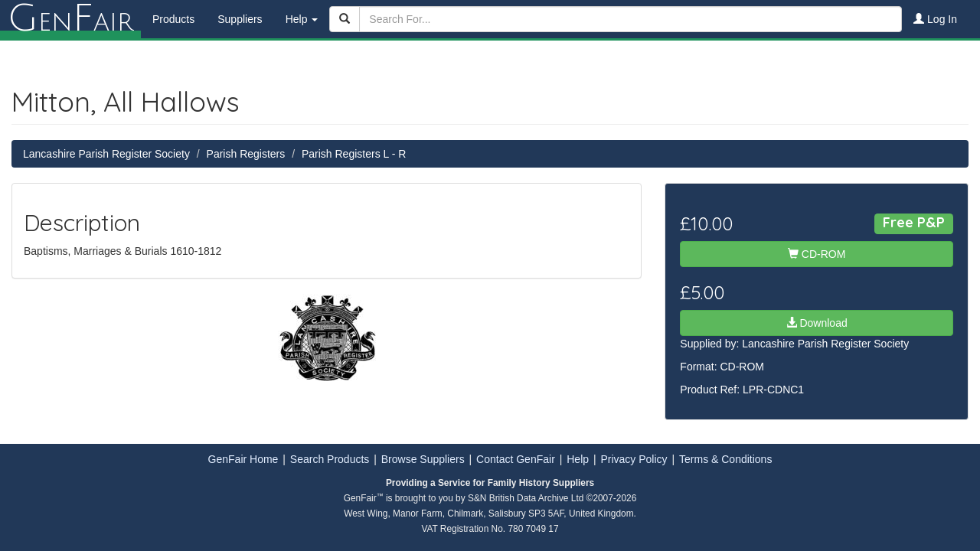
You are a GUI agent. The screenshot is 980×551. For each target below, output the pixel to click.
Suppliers (240, 19)
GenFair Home (243, 459)
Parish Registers (246, 154)
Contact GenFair (516, 459)
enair (70, 19)
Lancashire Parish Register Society (106, 154)
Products (173, 19)
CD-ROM (817, 254)
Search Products (330, 459)
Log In (935, 19)
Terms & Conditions (725, 459)
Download (817, 323)
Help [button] (302, 19)
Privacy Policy (634, 459)
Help (578, 459)
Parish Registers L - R (354, 154)
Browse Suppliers (423, 459)
